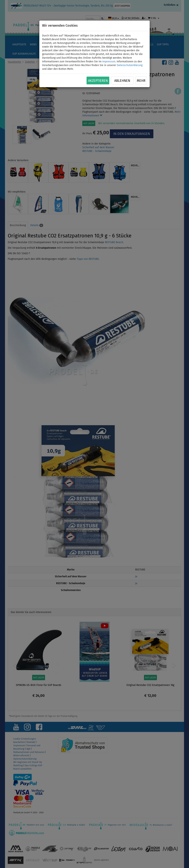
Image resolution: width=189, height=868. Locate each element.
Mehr (141, 81)
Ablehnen (122, 81)
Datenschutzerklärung (130, 65)
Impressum (109, 62)
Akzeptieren (98, 81)
